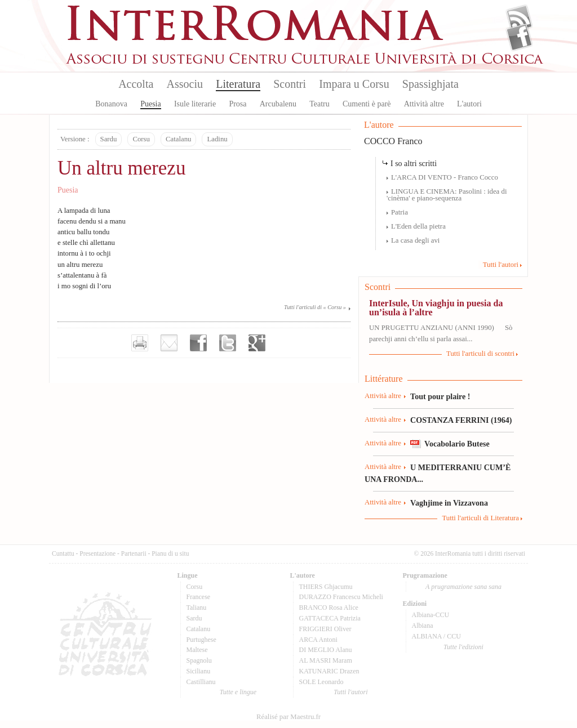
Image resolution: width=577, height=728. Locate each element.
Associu (185, 84)
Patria (400, 212)
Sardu (109, 139)
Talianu (197, 608)
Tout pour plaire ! (440, 396)
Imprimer (140, 343)
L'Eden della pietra (418, 226)
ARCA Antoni (318, 640)
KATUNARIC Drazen (329, 671)
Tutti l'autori (501, 265)
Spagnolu (199, 660)
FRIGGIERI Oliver (325, 629)
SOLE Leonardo (321, 682)
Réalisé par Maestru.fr (288, 717)
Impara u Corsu (354, 84)
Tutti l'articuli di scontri (480, 354)
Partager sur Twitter (228, 343)
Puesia (151, 104)
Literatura (238, 84)
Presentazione (97, 553)
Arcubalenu (278, 104)
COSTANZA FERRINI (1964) (461, 420)
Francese (199, 597)
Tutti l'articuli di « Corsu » (315, 307)
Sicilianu (199, 671)
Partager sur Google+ (257, 343)
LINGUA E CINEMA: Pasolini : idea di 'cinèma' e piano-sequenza (447, 195)
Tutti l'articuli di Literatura (480, 518)
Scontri (290, 84)
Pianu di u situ (170, 553)
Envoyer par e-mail (169, 343)
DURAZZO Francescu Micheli (341, 597)
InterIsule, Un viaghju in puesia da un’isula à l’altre (436, 308)
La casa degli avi (415, 240)
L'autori (469, 104)
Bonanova (111, 104)
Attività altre (424, 104)
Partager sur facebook (198, 343)
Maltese (197, 650)
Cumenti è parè (367, 104)
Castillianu (201, 682)
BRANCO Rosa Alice (329, 608)
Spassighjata (430, 84)
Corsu (141, 139)
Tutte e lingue (238, 692)
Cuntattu (63, 553)
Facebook (519, 37)
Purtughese (201, 640)
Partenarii (134, 553)
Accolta (136, 84)
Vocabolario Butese (457, 444)
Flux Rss (519, 19)
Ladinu (217, 139)
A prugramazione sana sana (463, 587)
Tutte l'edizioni (463, 647)
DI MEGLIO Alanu (326, 650)
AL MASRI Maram (326, 660)
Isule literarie (195, 104)
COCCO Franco (393, 141)
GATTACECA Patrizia (330, 618)
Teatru (319, 104)
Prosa (238, 104)
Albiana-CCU (431, 615)
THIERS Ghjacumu (326, 587)
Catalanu (178, 139)
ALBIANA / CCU (436, 636)
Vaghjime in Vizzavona (449, 503)
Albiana (423, 626)
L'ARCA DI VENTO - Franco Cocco (445, 177)
